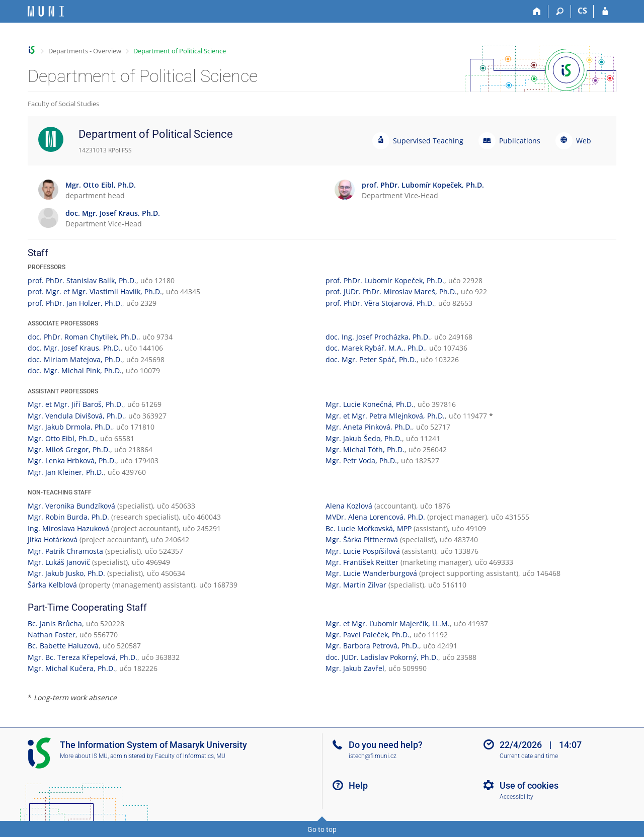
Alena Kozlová (349, 506)
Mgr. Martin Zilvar (356, 585)
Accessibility (516, 797)
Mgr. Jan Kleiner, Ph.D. (66, 472)
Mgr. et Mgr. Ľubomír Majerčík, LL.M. (388, 623)
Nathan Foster (52, 635)
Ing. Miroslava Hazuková (68, 528)
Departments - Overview (85, 51)
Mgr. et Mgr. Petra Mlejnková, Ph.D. (385, 416)
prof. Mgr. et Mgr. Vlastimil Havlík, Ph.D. (95, 291)
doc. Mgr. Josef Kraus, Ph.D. (74, 348)
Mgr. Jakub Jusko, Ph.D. (66, 573)
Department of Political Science (180, 51)
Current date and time (529, 756)
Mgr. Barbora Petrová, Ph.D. (372, 646)
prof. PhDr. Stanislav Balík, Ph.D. (82, 280)
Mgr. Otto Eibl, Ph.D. (62, 438)
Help (358, 785)
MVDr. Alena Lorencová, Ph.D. (375, 517)
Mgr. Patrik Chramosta (65, 551)
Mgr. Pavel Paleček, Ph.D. (368, 635)
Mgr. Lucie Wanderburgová (371, 573)
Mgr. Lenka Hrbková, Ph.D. (72, 461)
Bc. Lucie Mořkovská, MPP (369, 528)
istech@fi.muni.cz (373, 756)
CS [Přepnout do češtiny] (582, 11)
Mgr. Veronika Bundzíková (71, 506)
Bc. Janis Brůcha (55, 623)
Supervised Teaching (428, 141)
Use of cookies (529, 785)
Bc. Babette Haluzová (63, 646)
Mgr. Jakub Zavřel (355, 668)
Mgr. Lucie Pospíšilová (363, 551)
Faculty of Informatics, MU (190, 756)
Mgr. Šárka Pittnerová (362, 539)
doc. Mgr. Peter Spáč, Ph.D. (371, 359)
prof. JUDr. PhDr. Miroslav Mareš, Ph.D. (391, 291)
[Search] (560, 12)
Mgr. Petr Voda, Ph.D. (361, 461)
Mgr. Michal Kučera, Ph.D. (71, 668)
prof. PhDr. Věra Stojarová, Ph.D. (380, 303)
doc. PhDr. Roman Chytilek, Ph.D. (83, 337)
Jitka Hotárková (53, 539)
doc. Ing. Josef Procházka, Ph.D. (378, 337)
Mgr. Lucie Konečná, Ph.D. (370, 404)
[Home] (537, 12)
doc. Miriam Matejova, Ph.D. (75, 359)
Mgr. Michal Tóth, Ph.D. (365, 449)
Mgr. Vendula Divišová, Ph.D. (76, 416)
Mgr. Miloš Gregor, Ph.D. (69, 449)
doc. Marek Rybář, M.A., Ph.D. (375, 348)
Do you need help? (386, 745)
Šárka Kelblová (52, 585)
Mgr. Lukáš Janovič (59, 562)
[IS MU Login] (605, 12)
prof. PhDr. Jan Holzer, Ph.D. (75, 303)
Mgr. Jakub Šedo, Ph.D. (364, 438)
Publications (520, 141)
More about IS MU (84, 756)
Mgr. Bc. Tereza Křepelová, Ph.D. (83, 657)
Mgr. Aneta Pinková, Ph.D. (369, 427)
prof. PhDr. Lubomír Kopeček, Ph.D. (385, 280)
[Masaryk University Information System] (46, 11)
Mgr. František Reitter (362, 562)
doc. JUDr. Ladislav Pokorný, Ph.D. (382, 657)
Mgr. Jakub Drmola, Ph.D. (70, 427)
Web (584, 141)
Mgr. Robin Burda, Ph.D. (68, 517)
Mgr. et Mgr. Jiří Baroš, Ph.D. (75, 404)
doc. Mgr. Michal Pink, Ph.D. (75, 370)
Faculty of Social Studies (63, 104)
